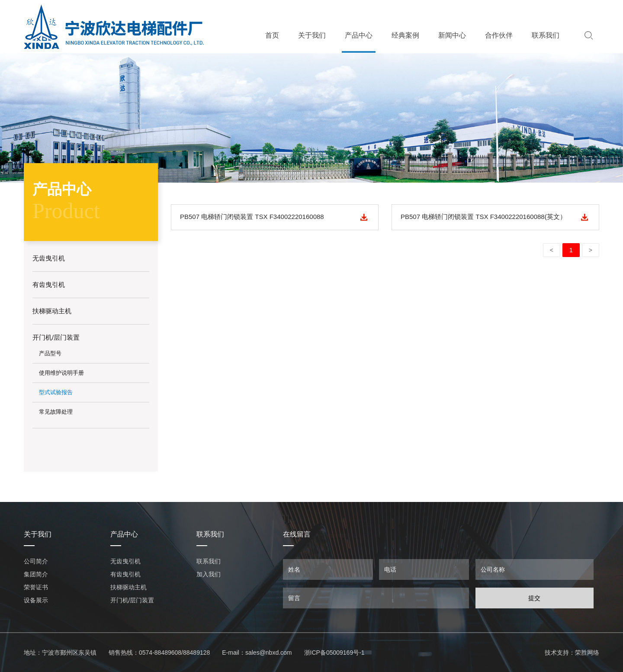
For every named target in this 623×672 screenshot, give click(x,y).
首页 (272, 35)
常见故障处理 (56, 412)
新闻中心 (452, 35)
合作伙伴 (499, 35)
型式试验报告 (56, 392)
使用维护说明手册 (61, 373)
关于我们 (312, 35)
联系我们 (546, 35)
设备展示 (36, 600)
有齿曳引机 (125, 574)
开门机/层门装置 (132, 600)
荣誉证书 (36, 587)
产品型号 (50, 353)
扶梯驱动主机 (128, 587)
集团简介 (36, 574)
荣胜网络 (587, 653)
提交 (534, 598)
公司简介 (36, 561)
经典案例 (405, 35)
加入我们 (209, 574)
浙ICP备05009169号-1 (334, 653)
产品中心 (359, 35)
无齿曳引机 (125, 561)
